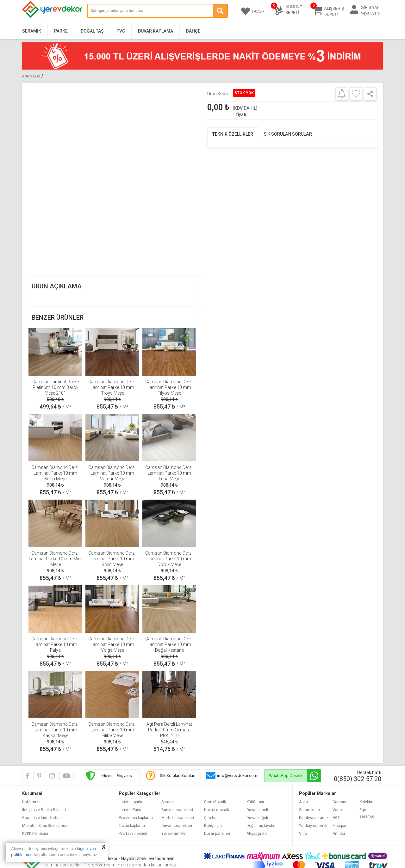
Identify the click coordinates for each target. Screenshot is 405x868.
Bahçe (193, 31)
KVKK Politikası (35, 834)
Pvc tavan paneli (133, 834)
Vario (337, 810)
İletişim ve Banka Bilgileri (44, 810)
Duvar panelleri (217, 834)
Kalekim (366, 802)
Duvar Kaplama (156, 31)
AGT (336, 818)
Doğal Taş (92, 31)
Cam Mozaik (215, 802)
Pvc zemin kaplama (136, 818)
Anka (303, 802)
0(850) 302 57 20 (358, 779)
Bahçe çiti (213, 826)
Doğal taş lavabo (261, 826)
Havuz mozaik (217, 810)
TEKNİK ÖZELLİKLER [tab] (233, 134)
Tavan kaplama (132, 826)
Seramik (32, 31)
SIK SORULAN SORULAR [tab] (288, 134)
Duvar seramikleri (177, 826)
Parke (61, 31)
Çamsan (340, 802)
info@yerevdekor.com (237, 776)
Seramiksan (309, 810)
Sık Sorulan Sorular (177, 776)
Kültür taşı (255, 802)
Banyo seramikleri (177, 810)
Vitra (303, 834)
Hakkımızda (32, 802)
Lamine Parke (131, 810)
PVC (121, 31)
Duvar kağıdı (257, 818)
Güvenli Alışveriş (117, 776)
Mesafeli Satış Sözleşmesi (45, 826)
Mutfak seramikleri (178, 818)
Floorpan (340, 826)
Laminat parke (131, 802)
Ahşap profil (257, 834)
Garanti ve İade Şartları (42, 818)
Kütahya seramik (314, 818)
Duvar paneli (257, 810)
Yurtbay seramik (313, 826)
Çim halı (211, 818)
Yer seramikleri (174, 834)
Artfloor (339, 834)
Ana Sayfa (31, 76)
